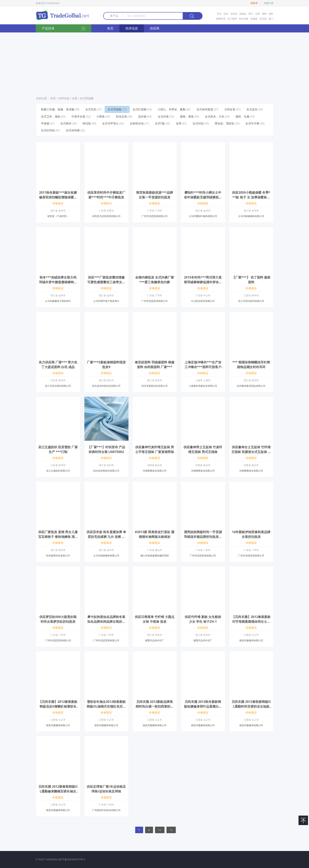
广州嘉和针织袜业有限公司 (106, 810)
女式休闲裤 (73, 130)
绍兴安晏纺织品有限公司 (155, 386)
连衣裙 (142, 116)
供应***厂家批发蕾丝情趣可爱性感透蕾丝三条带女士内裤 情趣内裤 (106, 282)
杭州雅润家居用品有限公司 (251, 386)
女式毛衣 (91, 109)
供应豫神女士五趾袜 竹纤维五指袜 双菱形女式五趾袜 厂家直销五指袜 (251, 452)
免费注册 (269, 3)
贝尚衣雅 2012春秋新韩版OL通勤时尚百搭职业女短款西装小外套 (251, 706)
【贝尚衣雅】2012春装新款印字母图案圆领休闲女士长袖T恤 (251, 622)
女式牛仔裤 (252, 123)
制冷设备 (244, 19)
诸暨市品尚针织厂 (155, 640)
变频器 (254, 19)
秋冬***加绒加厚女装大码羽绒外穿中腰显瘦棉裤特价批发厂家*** (58, 282)
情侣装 (87, 123)
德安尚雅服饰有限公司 (251, 640)
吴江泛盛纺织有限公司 (58, 471)
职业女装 (122, 116)
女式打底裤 (140, 109)
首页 (110, 28)
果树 (264, 14)
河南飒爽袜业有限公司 (155, 471)
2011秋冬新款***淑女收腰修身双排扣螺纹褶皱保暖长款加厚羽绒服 (58, 197)
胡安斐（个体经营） (58, 216)
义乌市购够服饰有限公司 (251, 216)
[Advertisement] (155, 63)
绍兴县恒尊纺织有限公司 (106, 471)
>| (171, 830)
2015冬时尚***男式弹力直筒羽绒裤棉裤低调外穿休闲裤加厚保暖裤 (203, 282)
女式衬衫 (198, 123)
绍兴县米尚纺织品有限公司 (106, 386)
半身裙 (45, 123)
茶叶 (251, 14)
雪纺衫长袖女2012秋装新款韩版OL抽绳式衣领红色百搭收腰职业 (106, 706)
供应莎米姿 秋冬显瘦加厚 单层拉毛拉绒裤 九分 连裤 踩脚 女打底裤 (106, 537)
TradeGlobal (51, 859)
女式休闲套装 (205, 109)
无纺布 (234, 14)
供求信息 (132, 28)
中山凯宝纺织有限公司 (203, 301)
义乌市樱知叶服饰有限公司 (203, 216)
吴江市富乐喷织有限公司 (58, 386)
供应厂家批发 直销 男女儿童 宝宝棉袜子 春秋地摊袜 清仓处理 (58, 537)
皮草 (179, 123)
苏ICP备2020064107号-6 (72, 859)
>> (160, 830)
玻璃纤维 (221, 19)
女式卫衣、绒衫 (51, 116)
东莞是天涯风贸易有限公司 (106, 216)
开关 (219, 14)
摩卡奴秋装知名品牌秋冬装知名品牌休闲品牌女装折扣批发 (106, 622)
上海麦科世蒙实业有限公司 (203, 386)
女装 (75, 98)
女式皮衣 (252, 109)
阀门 (271, 19)
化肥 (258, 14)
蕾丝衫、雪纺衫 (224, 123)
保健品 (243, 14)
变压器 (263, 19)
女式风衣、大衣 (215, 116)
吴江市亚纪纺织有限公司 (251, 301)
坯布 (226, 14)
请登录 (254, 3)
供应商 (155, 28)
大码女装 (230, 109)
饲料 (271, 14)
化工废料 (232, 19)
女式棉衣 (66, 123)
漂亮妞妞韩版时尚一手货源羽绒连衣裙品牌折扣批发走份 (203, 537)
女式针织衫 (48, 130)
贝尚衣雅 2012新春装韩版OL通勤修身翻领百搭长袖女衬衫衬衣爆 (58, 791)
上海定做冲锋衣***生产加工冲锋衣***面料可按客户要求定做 (203, 367)
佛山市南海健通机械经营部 (155, 556)
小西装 (101, 116)
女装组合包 (137, 123)
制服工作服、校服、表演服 (58, 109)
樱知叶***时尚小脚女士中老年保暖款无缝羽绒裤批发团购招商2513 (203, 197)
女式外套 (163, 116)
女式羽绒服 (87, 98)
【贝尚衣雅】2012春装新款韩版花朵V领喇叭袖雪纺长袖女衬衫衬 (58, 706)
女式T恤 (160, 123)
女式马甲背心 (110, 123)
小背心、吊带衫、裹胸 (171, 109)
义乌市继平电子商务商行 (106, 301)
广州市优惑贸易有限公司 (155, 216)
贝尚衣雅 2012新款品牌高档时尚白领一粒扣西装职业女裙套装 (155, 706)
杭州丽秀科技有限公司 (58, 556)
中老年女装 (78, 116)
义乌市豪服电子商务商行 (58, 301)
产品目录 (64, 29)
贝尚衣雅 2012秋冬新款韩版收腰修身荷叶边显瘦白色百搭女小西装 (203, 706)
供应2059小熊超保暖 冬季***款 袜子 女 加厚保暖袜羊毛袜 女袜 (251, 197)
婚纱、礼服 (242, 116)
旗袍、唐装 (187, 116)
